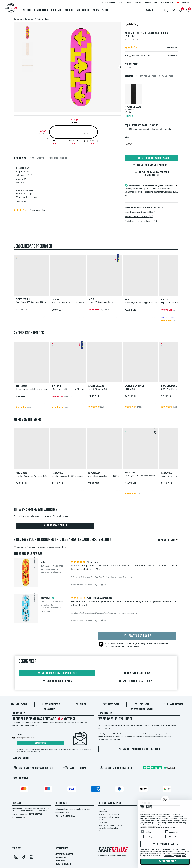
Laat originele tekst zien (51, 572)
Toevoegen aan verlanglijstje (152, 165)
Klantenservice (173, 705)
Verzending (19, 705)
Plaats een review (137, 636)
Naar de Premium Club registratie (139, 749)
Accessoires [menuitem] (83, 10)
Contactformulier (19, 818)
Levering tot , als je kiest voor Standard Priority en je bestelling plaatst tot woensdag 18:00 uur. (152, 190)
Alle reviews (103, 823)
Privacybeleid (60, 858)
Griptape (129, 77)
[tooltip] (177, 56)
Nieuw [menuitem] (96, 10)
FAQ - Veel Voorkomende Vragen (111, 825)
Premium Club (123, 643)
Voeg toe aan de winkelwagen (152, 158)
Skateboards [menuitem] (41, 10)
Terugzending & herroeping (109, 814)
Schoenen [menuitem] (56, 10)
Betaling (101, 809)
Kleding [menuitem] (69, 10)
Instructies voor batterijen (108, 828)
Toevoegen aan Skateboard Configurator (152, 174)
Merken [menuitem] (27, 10)
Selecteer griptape (146, 77)
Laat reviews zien (171, 47)
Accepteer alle (165, 862)
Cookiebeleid (169, 856)
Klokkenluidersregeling (64, 864)
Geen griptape (166, 77)
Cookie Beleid (60, 861)
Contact (101, 831)
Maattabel (111, 705)
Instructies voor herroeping (109, 817)
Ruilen (81, 705)
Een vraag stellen (55, 526)
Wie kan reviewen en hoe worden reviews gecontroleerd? (40, 547)
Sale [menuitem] (106, 10)
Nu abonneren (40, 743)
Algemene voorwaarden (64, 854)
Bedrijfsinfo (62, 849)
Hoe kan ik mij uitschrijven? (32, 751)
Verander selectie (165, 844)
